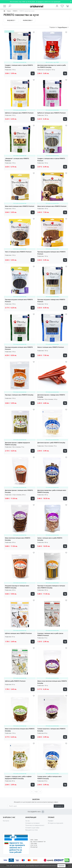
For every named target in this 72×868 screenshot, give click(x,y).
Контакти (6, 821)
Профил (51, 821)
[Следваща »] (40, 792)
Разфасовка (27, 20)
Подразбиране (62, 27)
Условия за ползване (32, 823)
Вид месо (11, 20)
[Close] (71, 2)
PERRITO (15, 11)
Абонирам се (59, 806)
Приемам (61, 866)
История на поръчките (56, 823)
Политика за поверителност (35, 825)
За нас (28, 821)
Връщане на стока (32, 830)
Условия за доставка (32, 828)
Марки (9, 11)
